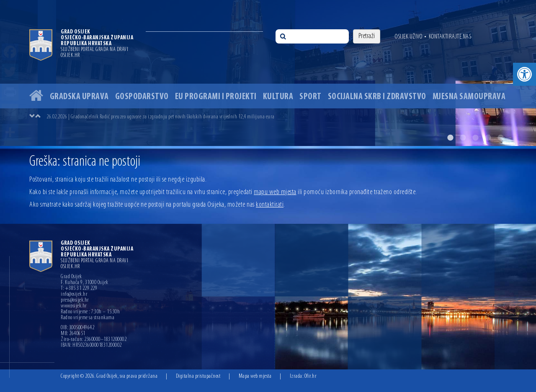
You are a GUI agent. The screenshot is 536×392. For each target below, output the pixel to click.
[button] (524, 74)
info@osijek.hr (74, 295)
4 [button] (488, 138)
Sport (311, 97)
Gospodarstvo (142, 97)
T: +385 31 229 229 (79, 289)
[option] (268, 73)
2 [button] (463, 138)
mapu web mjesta (275, 192)
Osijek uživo (408, 37)
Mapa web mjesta (255, 376)
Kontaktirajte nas (450, 37)
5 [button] (500, 138)
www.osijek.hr (74, 306)
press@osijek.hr (75, 300)
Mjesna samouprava (469, 97)
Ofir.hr (311, 376)
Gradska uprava (79, 97)
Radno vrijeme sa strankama (88, 318)
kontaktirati (270, 205)
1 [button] (450, 138)
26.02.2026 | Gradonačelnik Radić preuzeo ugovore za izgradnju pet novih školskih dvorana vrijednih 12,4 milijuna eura (161, 117)
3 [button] (475, 138)
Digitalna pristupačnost (198, 376)
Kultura (278, 97)
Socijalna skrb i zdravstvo (377, 97)
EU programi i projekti (216, 97)
